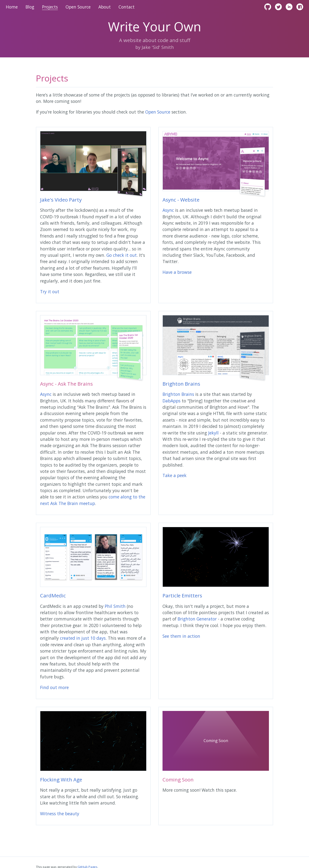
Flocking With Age (61, 779)
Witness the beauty (60, 814)
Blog (30, 7)
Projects (50, 7)
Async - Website (181, 200)
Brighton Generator (197, 619)
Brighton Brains (181, 384)
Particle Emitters (182, 595)
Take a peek (175, 475)
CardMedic (53, 595)
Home (12, 7)
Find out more (54, 687)
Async (168, 210)
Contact (127, 7)
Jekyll (213, 433)
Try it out (50, 292)
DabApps (172, 401)
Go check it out (122, 255)
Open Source (78, 7)
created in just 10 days (83, 638)
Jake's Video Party (61, 200)
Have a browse (177, 272)
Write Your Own (155, 28)
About (105, 7)
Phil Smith (115, 606)
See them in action (181, 636)
